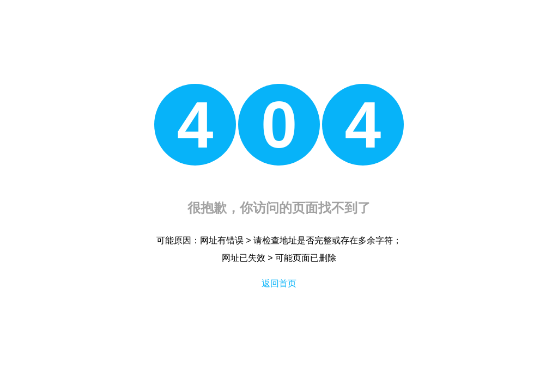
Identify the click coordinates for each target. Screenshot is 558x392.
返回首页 (279, 283)
